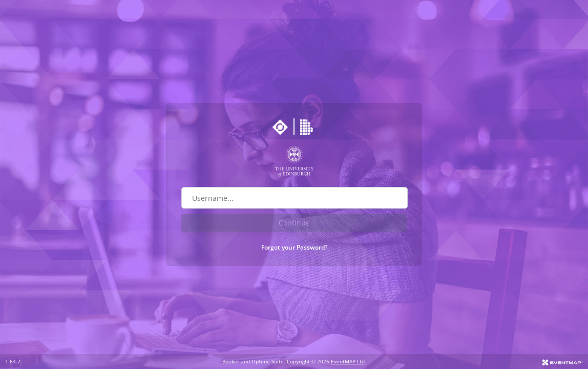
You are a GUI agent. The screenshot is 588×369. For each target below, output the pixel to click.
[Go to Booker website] (308, 127)
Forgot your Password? (294, 247)
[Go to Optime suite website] (280, 127)
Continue (294, 223)
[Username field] (295, 198)
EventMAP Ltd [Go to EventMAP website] (348, 361)
